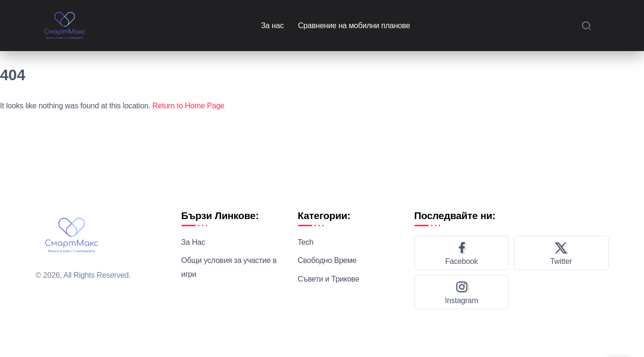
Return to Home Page (188, 106)
